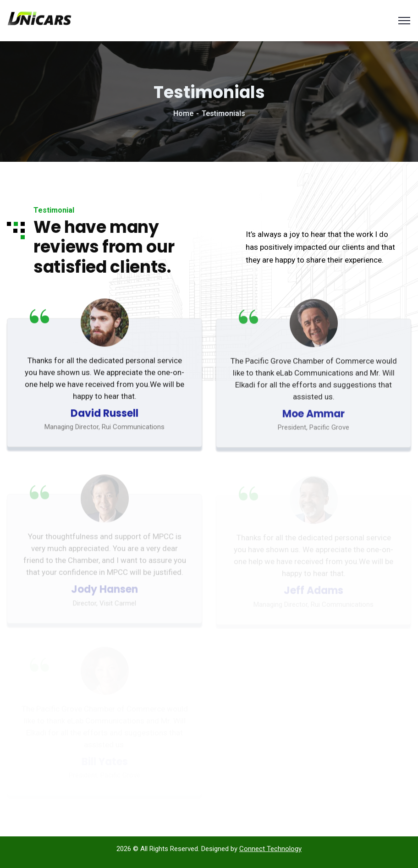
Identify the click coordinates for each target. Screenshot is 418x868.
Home (183, 113)
